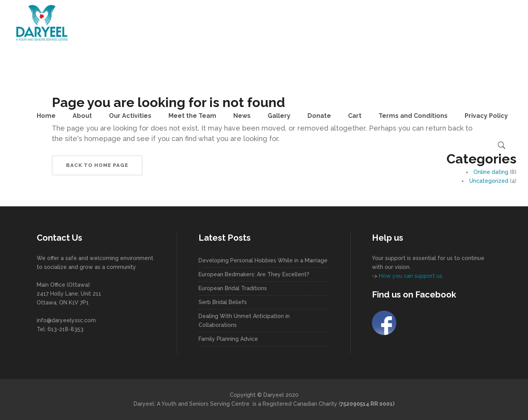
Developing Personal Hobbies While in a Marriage (263, 260)
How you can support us (410, 276)
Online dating (491, 172)
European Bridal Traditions (233, 288)
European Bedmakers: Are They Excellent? (254, 274)
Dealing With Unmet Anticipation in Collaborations (244, 321)
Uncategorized (489, 181)
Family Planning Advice (228, 339)
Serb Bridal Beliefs (223, 302)
